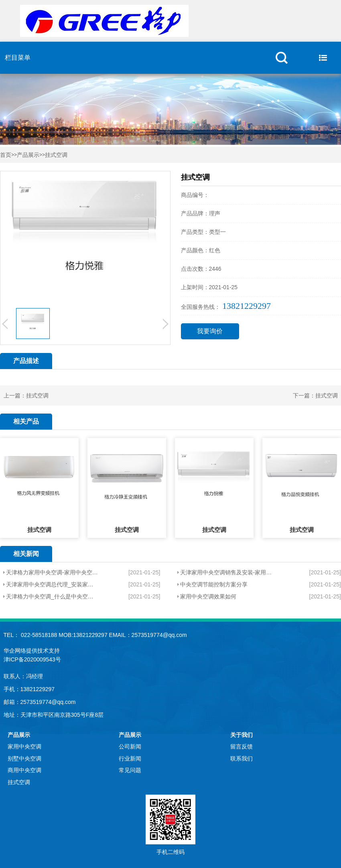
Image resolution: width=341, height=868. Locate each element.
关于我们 (242, 735)
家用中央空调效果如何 (208, 596)
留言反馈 (242, 746)
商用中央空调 (24, 770)
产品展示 (28, 155)
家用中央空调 (24, 746)
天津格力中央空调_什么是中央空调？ (52, 596)
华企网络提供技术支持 (32, 651)
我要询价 (210, 331)
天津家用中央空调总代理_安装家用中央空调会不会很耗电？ (52, 584)
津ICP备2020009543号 (32, 659)
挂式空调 (56, 155)
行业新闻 (130, 758)
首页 (6, 155)
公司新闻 (130, 746)
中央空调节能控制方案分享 (214, 584)
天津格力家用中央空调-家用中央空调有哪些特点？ (52, 572)
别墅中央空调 (24, 758)
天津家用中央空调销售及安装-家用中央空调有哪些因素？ (228, 572)
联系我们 (242, 758)
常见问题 (130, 770)
